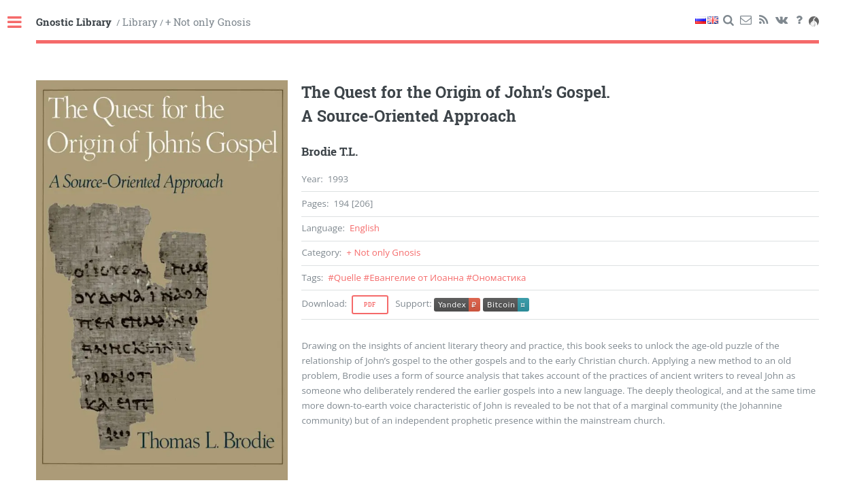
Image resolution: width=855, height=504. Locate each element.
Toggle (22, 23)
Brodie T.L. (330, 152)
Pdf (370, 305)
